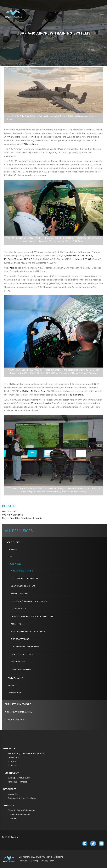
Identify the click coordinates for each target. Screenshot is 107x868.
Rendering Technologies (19, 782)
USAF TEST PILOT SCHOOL (24, 654)
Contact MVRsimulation (19, 815)
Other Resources (15, 720)
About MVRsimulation (19, 712)
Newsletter (13, 794)
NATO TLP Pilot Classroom (25, 579)
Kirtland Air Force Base (34, 391)
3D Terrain (12, 766)
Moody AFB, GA (83, 259)
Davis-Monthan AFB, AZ (20, 259)
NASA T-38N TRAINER (21, 670)
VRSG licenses (16, 137)
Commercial (15, 693)
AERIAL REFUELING (19, 594)
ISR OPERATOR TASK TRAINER (25, 647)
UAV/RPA (12, 550)
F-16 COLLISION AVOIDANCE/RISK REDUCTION (32, 617)
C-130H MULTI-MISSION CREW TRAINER (29, 601)
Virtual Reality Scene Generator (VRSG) (26, 754)
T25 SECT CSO (18, 662)
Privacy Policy (48, 861)
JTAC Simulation (10, 512)
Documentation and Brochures (22, 798)
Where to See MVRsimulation (21, 811)
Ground (12, 686)
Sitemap (35, 861)
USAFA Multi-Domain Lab (23, 586)
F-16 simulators (76, 395)
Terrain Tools (36, 137)
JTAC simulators (30, 144)
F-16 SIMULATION (19, 609)
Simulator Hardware (18, 704)
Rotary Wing (15, 678)
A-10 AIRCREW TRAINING (22, 571)
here (12, 268)
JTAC (10, 557)
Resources (22, 531)
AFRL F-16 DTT (18, 624)
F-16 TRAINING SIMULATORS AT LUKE (28, 632)
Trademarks (13, 819)
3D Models (13, 762)
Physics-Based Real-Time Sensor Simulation (23, 518)
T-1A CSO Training (20, 639)
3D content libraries (41, 403)
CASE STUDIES (13, 543)
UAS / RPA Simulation (12, 515)
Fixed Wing (14, 564)
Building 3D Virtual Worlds (20, 778)
